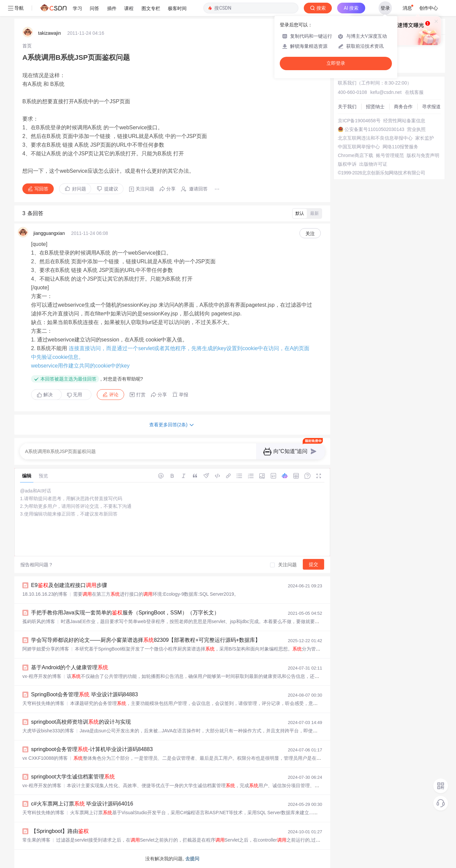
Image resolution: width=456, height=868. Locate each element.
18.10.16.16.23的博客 (45, 594)
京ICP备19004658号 (359, 121)
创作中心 (429, 8)
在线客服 (414, 92)
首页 (27, 46)
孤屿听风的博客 (39, 621)
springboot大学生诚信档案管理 (73, 777)
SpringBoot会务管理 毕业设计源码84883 (84, 694)
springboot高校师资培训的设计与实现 (81, 722)
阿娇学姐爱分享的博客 (46, 649)
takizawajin (49, 33)
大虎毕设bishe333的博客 (48, 731)
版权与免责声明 (423, 155)
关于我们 (347, 107)
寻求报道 (431, 107)
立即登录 (336, 63)
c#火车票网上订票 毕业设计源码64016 (82, 804)
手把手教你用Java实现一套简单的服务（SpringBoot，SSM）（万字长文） (125, 613)
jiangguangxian (49, 233)
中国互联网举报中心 (359, 147)
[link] (27, 46)
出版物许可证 (373, 164)
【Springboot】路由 (60, 831)
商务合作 (403, 107)
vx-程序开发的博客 (42, 676)
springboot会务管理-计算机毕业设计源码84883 (92, 749)
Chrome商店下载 (356, 155)
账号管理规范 (390, 155)
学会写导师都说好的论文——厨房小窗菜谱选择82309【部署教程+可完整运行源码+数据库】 (146, 640)
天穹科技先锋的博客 (43, 703)
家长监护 (425, 138)
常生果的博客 (36, 840)
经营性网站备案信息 (404, 121)
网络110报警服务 (400, 147)
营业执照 (416, 129)
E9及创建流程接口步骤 (69, 585)
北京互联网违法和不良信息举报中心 (375, 138)
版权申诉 (347, 164)
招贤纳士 (375, 107)
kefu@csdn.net (386, 92)
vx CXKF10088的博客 (45, 758)
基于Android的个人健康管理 (70, 667)
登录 (385, 8)
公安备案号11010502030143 (374, 129)
